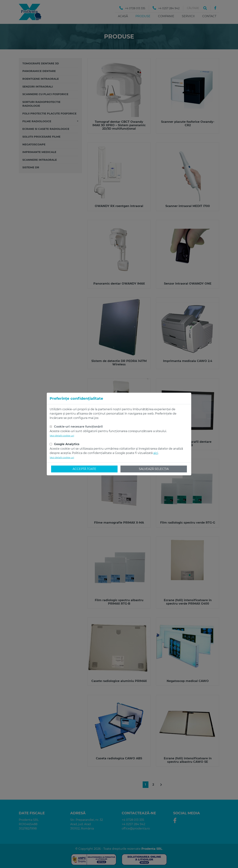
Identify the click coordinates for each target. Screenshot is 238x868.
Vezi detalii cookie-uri (62, 436)
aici (156, 453)
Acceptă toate (84, 469)
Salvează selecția (154, 469)
